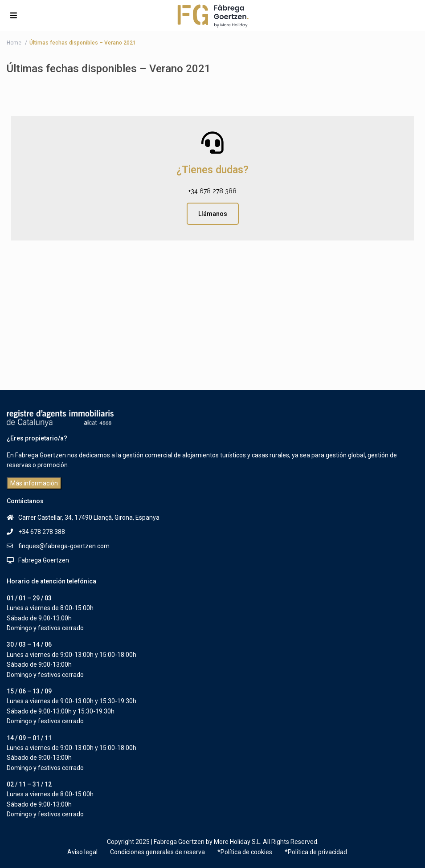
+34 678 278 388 (212, 191)
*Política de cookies (245, 852)
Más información (34, 483)
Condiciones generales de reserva (157, 852)
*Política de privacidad (316, 852)
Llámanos (213, 214)
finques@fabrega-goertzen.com (64, 546)
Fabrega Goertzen (44, 560)
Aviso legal (82, 852)
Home (14, 43)
